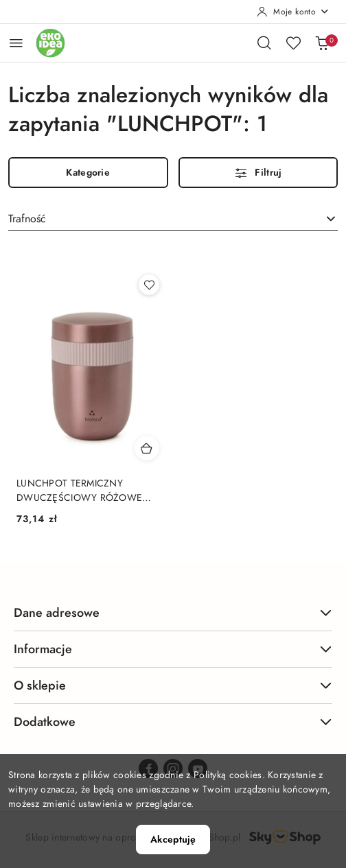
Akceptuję (173, 840)
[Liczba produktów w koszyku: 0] (322, 43)
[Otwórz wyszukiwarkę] (264, 43)
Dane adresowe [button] (173, 612)
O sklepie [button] (173, 685)
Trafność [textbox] (27, 219)
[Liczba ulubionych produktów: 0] (293, 43)
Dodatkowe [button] (173, 722)
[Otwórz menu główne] (16, 43)
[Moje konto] (293, 12)
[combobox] (173, 219)
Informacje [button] (173, 649)
